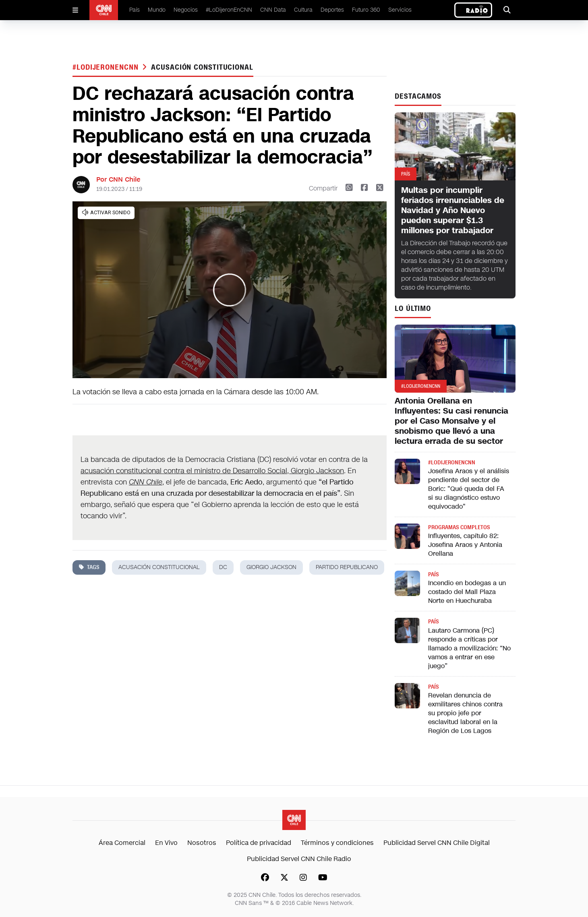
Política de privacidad (259, 843)
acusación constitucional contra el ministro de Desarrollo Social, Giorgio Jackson (212, 471)
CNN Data (273, 10)
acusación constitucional (202, 67)
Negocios (186, 10)
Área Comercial (122, 843)
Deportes (332, 10)
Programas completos (459, 527)
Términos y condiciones (337, 843)
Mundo (157, 10)
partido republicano (347, 567)
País (135, 10)
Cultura (303, 10)
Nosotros (202, 843)
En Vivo (166, 843)
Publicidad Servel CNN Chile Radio (299, 859)
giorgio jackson (271, 567)
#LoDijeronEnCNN (229, 10)
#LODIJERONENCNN (107, 67)
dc (223, 567)
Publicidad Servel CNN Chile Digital (437, 843)
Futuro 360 (366, 10)
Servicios (400, 10)
